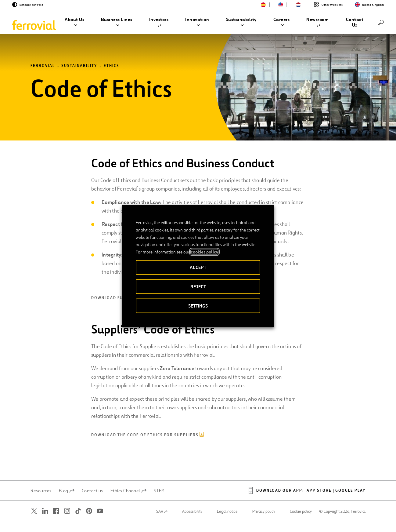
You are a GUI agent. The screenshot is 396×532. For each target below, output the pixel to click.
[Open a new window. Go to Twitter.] (34, 521)
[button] (75, 22)
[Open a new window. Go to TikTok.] (78, 521)
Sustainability (79, 76)
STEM (159, 500)
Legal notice (227, 521)
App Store (319, 500)
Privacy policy (264, 521)
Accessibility (192, 521)
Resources (41, 500)
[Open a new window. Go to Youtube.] (100, 521)
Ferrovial (43, 76)
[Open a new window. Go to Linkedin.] (45, 521)
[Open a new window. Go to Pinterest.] (89, 521)
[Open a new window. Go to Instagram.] (67, 521)
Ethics (112, 76)
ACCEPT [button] (198, 267)
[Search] (381, 22)
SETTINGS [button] (198, 306)
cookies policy (204, 252)
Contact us (92, 500)
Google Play (350, 500)
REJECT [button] (198, 287)
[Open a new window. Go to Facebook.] (56, 521)
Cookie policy (301, 521)
